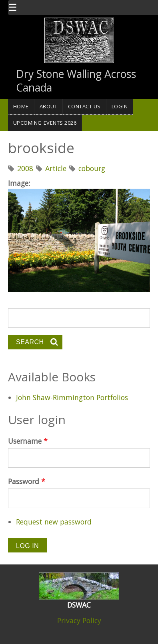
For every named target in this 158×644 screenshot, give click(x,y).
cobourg (92, 168)
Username (28, 441)
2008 (25, 168)
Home (21, 106)
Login (120, 106)
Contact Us (84, 106)
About (49, 106)
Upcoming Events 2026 (45, 123)
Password (27, 481)
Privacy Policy (79, 620)
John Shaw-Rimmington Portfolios (72, 397)
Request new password (54, 522)
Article (56, 168)
